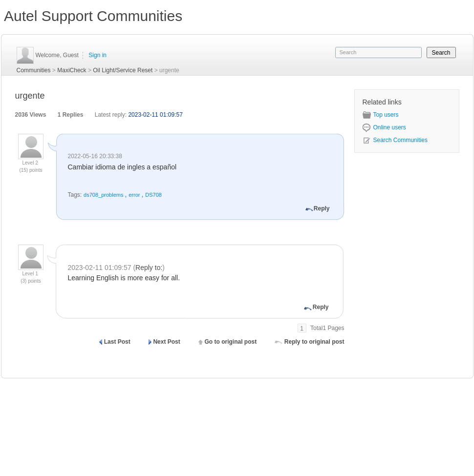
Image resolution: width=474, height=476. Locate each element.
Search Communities (395, 140)
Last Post (117, 342)
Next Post (166, 342)
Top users (381, 115)
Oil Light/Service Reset (123, 70)
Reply (322, 208)
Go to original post (230, 342)
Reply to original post (314, 342)
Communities (34, 70)
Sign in (97, 55)
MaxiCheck (72, 70)
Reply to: (149, 268)
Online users (384, 127)
